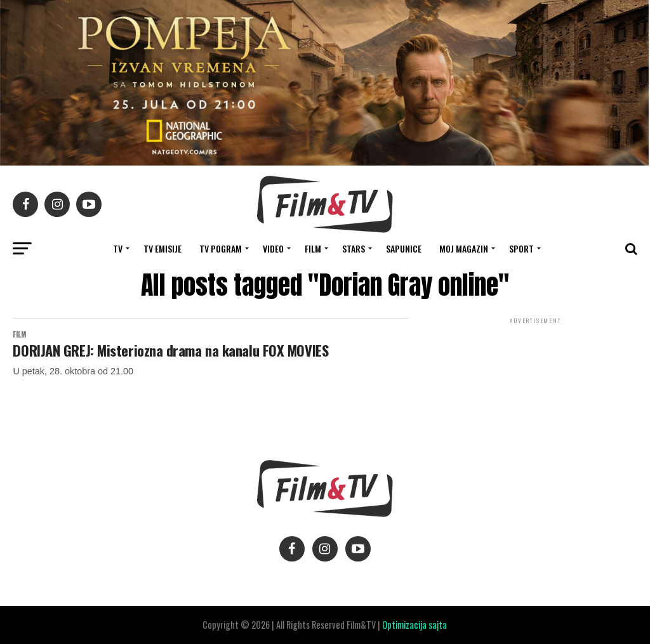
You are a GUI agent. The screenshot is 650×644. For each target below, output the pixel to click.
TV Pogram (221, 248)
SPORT (521, 248)
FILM (313, 248)
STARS (354, 248)
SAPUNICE (404, 248)
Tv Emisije (162, 248)
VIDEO (273, 248)
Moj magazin (464, 248)
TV (118, 248)
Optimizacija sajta (415, 625)
